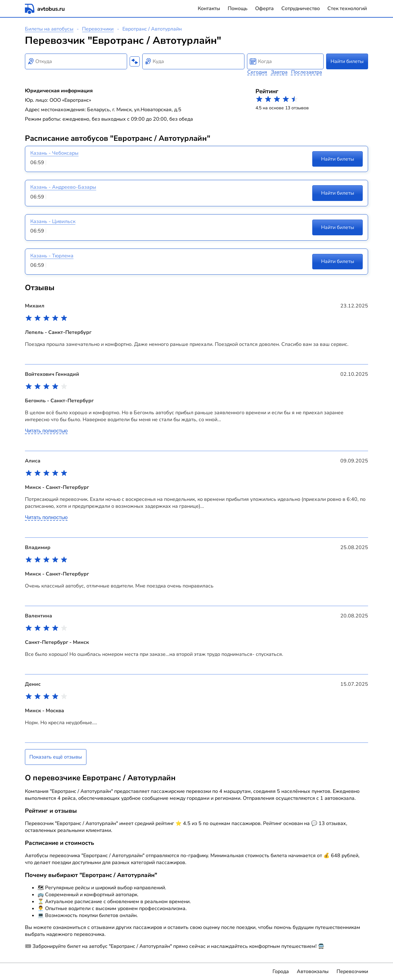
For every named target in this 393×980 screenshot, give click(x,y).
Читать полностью (46, 431)
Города (281, 971)
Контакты (209, 9)
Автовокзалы (313, 971)
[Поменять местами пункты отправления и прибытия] (135, 61)
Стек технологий (347, 9)
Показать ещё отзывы (56, 757)
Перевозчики (98, 29)
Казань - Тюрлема (52, 256)
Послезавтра (307, 72)
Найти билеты (347, 61)
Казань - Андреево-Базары (63, 187)
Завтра (279, 72)
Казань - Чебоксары (54, 153)
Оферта (264, 9)
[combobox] (76, 61)
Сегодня (257, 72)
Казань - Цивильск (53, 221)
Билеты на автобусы (49, 29)
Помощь (238, 9)
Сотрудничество (301, 9)
